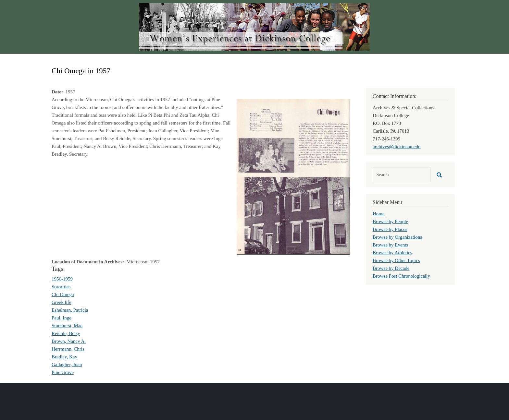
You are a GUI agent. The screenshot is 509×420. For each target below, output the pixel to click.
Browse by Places (390, 229)
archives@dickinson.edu (397, 147)
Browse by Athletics (392, 253)
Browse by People (390, 222)
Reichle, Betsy (66, 333)
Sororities (61, 287)
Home (379, 214)
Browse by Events (390, 245)
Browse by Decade (391, 268)
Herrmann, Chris (68, 349)
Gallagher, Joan (67, 365)
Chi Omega (63, 294)
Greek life (61, 302)
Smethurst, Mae (67, 326)
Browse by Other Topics (396, 260)
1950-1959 (62, 279)
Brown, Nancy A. (69, 341)
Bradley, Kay (64, 357)
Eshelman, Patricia (70, 310)
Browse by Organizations (397, 237)
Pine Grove (63, 372)
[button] (293, 176)
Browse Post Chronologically (401, 276)
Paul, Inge (62, 318)
